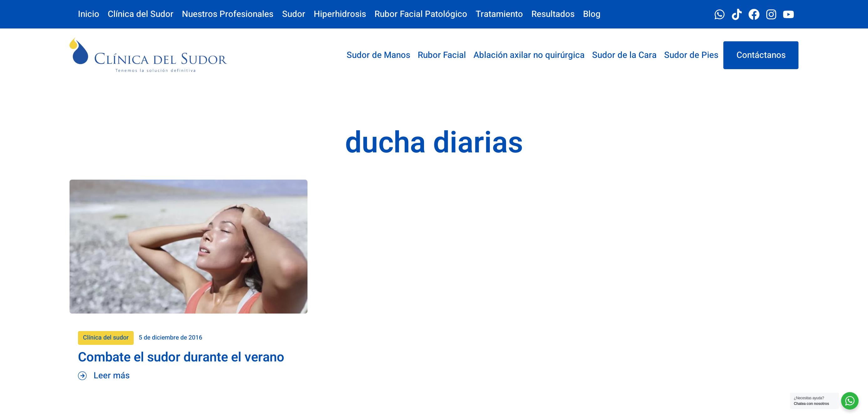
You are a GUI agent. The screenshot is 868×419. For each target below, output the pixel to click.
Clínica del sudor (139, 338)
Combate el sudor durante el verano (215, 357)
